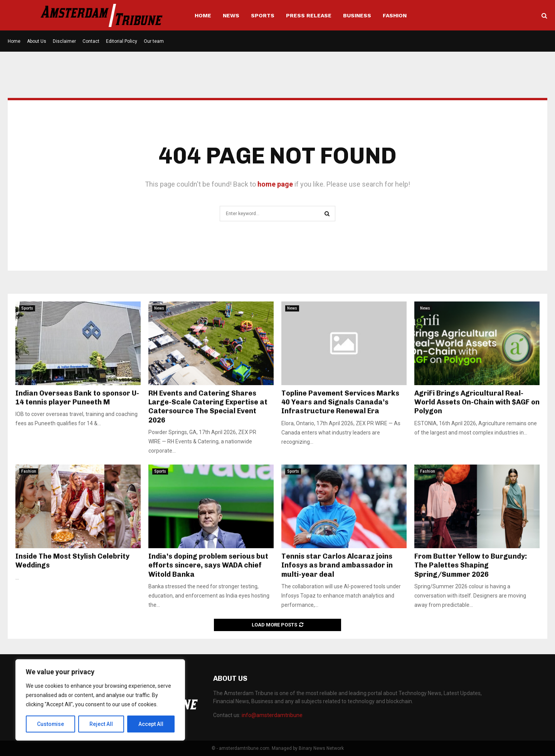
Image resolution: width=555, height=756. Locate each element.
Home (203, 15)
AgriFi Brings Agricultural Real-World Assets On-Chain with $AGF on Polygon (477, 402)
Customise (51, 724)
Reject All (102, 724)
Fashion (395, 15)
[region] (100, 700)
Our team (154, 41)
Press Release (309, 15)
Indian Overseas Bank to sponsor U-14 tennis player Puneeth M (77, 398)
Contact (91, 41)
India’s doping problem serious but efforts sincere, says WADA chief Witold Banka (208, 565)
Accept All (151, 724)
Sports (263, 15)
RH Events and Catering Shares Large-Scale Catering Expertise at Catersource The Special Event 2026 (208, 407)
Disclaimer (64, 41)
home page (275, 184)
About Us (37, 41)
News (231, 15)
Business (357, 15)
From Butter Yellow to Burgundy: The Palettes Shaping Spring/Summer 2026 (471, 565)
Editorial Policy (122, 41)
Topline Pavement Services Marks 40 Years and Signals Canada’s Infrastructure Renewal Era (340, 402)
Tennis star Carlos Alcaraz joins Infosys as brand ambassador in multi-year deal (337, 565)
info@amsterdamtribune (272, 715)
